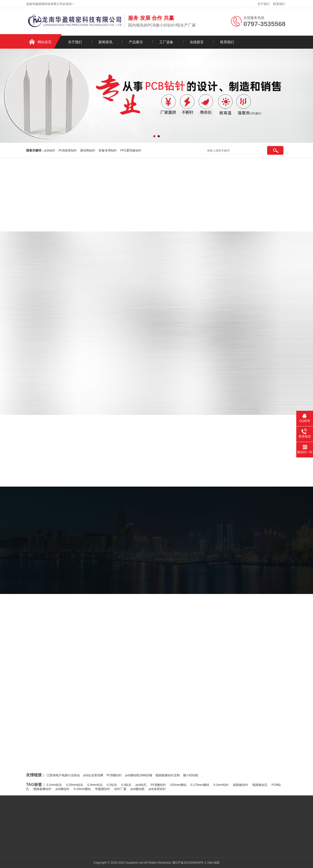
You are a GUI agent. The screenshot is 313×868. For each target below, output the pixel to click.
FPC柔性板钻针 (131, 150)
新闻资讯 (105, 42)
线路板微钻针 (42, 789)
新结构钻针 (88, 150)
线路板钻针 (241, 785)
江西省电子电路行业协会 (63, 775)
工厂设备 (166, 42)
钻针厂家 (120, 789)
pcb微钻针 (63, 789)
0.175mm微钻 (200, 785)
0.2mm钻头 (54, 785)
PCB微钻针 (114, 775)
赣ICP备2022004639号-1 (189, 863)
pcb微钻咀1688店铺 (139, 775)
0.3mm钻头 (95, 785)
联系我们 (279, 4)
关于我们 (263, 4)
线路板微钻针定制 (168, 775)
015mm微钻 (178, 785)
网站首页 (45, 42)
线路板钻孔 (260, 785)
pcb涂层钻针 (157, 789)
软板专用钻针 (108, 150)
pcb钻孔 (141, 785)
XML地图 (213, 863)
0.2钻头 (112, 785)
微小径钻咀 (191, 775)
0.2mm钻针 (221, 785)
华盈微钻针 (103, 789)
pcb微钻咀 (138, 789)
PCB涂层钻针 (68, 150)
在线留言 (197, 42)
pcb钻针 (50, 150)
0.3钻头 (126, 785)
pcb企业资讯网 (93, 775)
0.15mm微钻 (82, 789)
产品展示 (136, 42)
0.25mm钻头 (75, 785)
